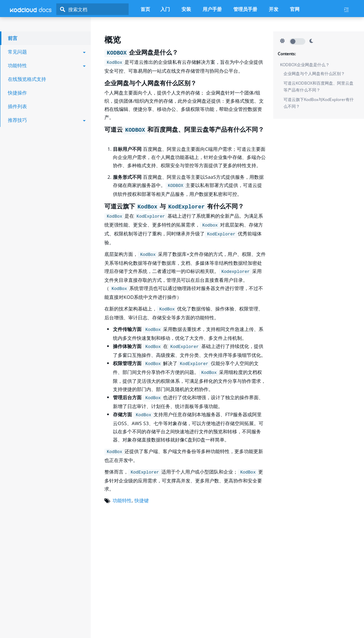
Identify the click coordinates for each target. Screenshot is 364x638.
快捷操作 (17, 93)
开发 (274, 9)
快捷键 (142, 500)
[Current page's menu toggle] (349, 10)
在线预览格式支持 (27, 79)
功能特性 (122, 500)
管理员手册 (245, 9)
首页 (145, 9)
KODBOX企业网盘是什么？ (305, 65)
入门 (165, 9)
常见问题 (47, 52)
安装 (186, 9)
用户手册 (212, 9)
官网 (295, 9)
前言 (13, 38)
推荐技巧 (47, 120)
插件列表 (17, 106)
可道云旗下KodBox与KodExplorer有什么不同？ (319, 103)
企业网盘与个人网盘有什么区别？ (314, 74)
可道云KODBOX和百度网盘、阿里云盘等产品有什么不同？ (318, 86)
